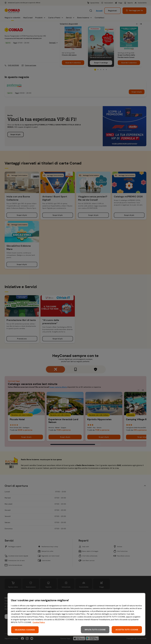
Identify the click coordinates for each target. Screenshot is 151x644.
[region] (76, 614)
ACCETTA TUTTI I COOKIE (127, 630)
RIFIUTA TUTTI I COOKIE (95, 630)
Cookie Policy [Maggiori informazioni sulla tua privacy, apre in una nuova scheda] (39, 622)
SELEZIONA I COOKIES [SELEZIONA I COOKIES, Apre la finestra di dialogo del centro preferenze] (25, 630)
